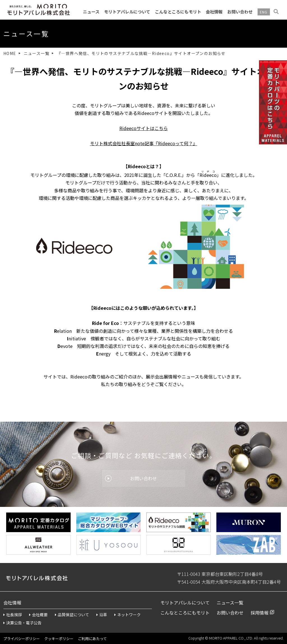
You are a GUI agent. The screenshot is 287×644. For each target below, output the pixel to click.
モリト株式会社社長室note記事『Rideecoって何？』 (144, 143)
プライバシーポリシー (22, 639)
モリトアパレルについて (127, 12)
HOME (10, 53)
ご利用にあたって (92, 639)
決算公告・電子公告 (22, 623)
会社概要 (38, 615)
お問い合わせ (240, 12)
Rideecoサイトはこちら (144, 128)
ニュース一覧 (37, 53)
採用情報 (260, 613)
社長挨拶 (13, 615)
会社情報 (214, 12)
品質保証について (72, 615)
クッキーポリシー (59, 639)
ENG (264, 12)
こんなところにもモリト (178, 12)
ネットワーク (128, 615)
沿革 (102, 615)
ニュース (91, 12)
